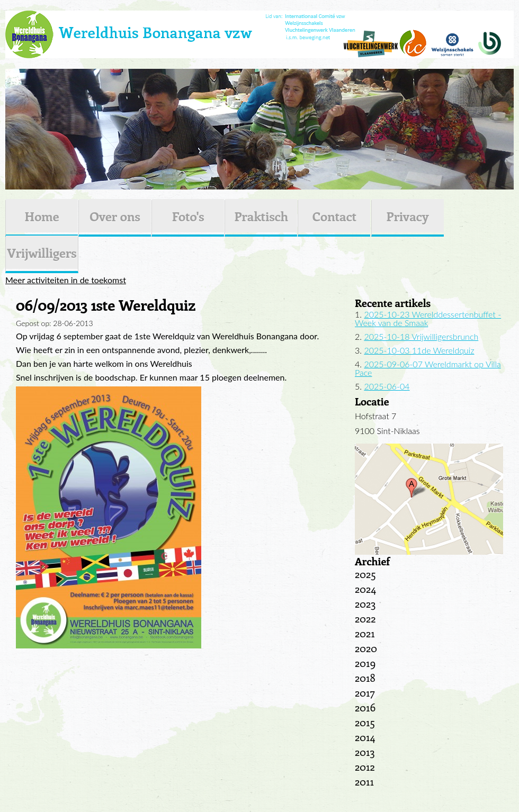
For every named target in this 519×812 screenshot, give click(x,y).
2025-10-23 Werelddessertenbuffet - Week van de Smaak (428, 318)
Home (42, 216)
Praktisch (261, 216)
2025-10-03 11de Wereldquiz (419, 350)
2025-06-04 (387, 386)
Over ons (115, 216)
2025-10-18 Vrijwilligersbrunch (421, 336)
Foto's (188, 216)
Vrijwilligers (42, 252)
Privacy (408, 216)
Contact (334, 216)
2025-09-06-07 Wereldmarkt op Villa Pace (428, 368)
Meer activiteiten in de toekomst (66, 280)
